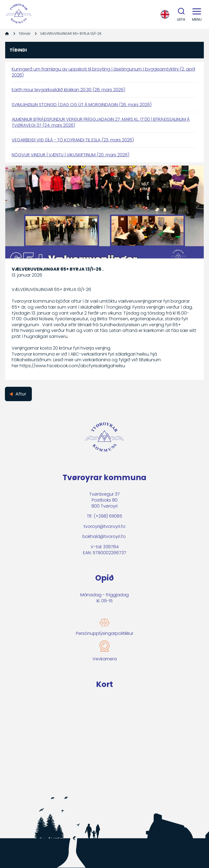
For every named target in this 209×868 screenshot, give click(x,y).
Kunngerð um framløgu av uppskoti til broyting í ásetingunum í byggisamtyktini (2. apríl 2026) (103, 72)
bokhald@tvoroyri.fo (104, 536)
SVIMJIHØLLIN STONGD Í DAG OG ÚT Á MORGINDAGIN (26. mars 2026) (82, 105)
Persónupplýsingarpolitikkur (105, 633)
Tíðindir (24, 34)
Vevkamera (105, 659)
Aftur (21, 394)
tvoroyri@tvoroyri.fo (104, 526)
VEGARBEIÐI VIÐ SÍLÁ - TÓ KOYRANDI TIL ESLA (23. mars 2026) (73, 140)
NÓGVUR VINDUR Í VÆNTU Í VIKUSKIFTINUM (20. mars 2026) (70, 155)
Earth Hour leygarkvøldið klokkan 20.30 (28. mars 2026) (68, 90)
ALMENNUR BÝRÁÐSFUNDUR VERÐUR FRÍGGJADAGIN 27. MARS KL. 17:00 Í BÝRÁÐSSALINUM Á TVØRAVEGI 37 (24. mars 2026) (101, 122)
